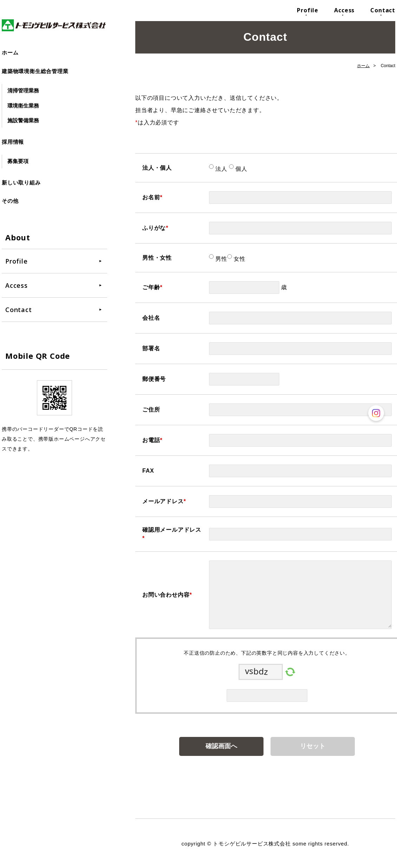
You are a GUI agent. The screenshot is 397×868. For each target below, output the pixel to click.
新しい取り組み (21, 183)
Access (344, 10)
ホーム (10, 53)
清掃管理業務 (23, 90)
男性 (220, 259)
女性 (239, 259)
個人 (240, 169)
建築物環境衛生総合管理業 (35, 71)
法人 (220, 169)
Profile (308, 10)
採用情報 (13, 142)
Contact (383, 10)
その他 (10, 201)
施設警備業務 (23, 120)
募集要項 (18, 161)
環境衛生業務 (23, 106)
